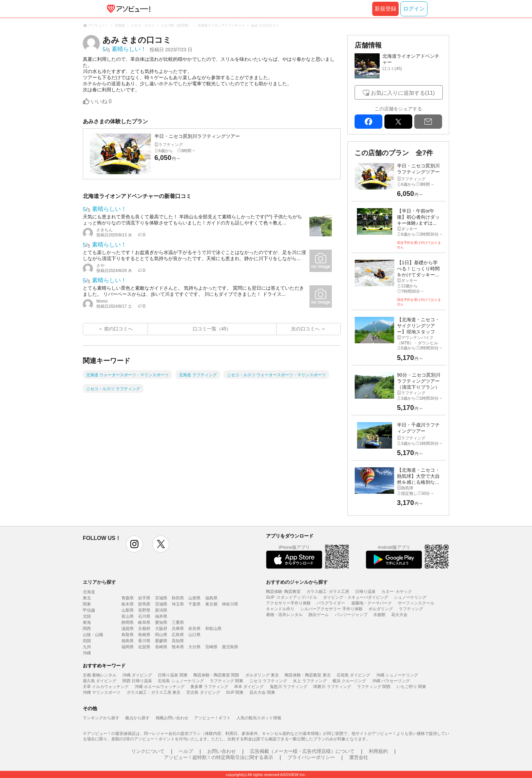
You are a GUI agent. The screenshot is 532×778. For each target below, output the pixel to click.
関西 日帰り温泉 (137, 681)
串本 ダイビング (249, 687)
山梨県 (128, 610)
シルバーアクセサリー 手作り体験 (331, 609)
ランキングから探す (101, 718)
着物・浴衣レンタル (284, 615)
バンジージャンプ (351, 615)
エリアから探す (99, 582)
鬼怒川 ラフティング (289, 687)
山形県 (194, 598)
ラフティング (411, 609)
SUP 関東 (235, 692)
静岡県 (128, 622)
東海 (87, 622)
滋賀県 (128, 629)
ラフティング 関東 (226, 681)
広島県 (178, 635)
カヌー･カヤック (397, 592)
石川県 (144, 616)
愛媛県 (161, 641)
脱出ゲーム (319, 615)
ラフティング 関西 (374, 687)
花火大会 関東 (262, 692)
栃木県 (128, 604)
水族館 (379, 615)
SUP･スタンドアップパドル (292, 597)
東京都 (211, 604)
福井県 (161, 616)
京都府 (144, 629)
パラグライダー (331, 603)
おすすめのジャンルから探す (297, 582)
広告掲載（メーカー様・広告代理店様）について (302, 751)
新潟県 (161, 610)
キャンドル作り (280, 609)
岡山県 (161, 635)
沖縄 (87, 653)
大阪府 (161, 629)
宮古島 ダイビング (203, 692)
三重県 (178, 622)
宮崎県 (211, 647)
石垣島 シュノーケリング (181, 681)
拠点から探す (137, 718)
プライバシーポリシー (311, 757)
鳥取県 (128, 635)
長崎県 (161, 647)
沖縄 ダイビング (137, 675)
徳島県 (128, 641)
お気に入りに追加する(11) (403, 93)
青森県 (128, 598)
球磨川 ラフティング (332, 687)
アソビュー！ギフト (212, 718)
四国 (87, 641)
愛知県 (161, 622)
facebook (368, 122)
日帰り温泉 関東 (173, 675)
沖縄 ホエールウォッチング (160, 687)
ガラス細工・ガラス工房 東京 (154, 692)
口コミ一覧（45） (212, 329)
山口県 (194, 635)
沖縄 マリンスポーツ (102, 692)
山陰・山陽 (93, 635)
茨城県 (161, 604)
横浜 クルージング (349, 681)
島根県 (144, 635)
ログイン (414, 9)
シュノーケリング (410, 597)
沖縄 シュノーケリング (397, 675)
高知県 (178, 641)
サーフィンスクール (416, 603)
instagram (134, 544)
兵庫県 (178, 629)
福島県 (211, 598)
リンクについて (148, 751)
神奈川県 (230, 604)
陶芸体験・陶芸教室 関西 (216, 675)
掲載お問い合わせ (172, 718)
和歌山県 (213, 629)
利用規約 (378, 751)
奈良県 (194, 629)
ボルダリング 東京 (262, 675)
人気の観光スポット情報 (259, 718)
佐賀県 (144, 647)
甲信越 (89, 610)
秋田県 (178, 598)
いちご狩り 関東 (411, 687)
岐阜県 (144, 622)
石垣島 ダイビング (353, 675)
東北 (87, 598)
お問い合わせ (222, 751)
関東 (87, 604)
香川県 (144, 641)
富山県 (128, 616)
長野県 (144, 610)
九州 (87, 647)
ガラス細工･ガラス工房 (328, 592)
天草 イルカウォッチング (106, 687)
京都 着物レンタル (100, 675)
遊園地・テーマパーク (372, 603)
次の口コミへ (305, 329)
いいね (101, 101)
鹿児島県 (230, 647)
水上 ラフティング (310, 681)
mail (428, 122)
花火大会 (399, 615)
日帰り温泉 (365, 592)
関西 (87, 629)
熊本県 (178, 647)
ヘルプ (186, 751)
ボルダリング (381, 609)
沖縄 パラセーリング (391, 681)
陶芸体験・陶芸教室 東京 (308, 675)
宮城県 (161, 598)
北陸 (87, 616)
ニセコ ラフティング (268, 681)
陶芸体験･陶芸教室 (283, 592)
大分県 (194, 647)
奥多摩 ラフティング (209, 687)
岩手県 (144, 598)
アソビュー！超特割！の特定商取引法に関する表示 (218, 757)
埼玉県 (178, 604)
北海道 (89, 592)
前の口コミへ (118, 329)
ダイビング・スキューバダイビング (356, 597)
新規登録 (385, 9)
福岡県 (128, 647)
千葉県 (194, 604)
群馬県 (144, 604)
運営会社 (359, 757)
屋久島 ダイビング (100, 681)
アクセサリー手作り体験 (288, 603)
